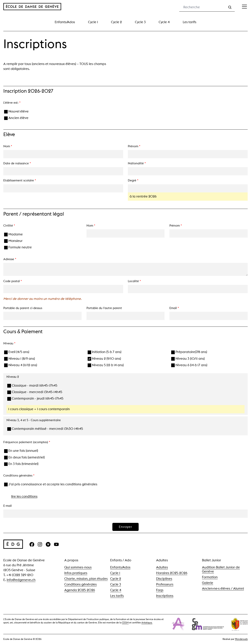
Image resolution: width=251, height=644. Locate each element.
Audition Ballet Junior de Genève (221, 569)
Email (174, 308)
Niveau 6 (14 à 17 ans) (189, 365)
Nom (8, 146)
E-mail (8, 506)
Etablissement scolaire (20, 180)
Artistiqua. (147, 623)
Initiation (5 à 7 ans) (105, 352)
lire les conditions (24, 496)
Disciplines (164, 579)
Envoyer (125, 527)
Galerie (208, 583)
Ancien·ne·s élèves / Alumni (223, 588)
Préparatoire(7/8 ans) (189, 352)
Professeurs (165, 584)
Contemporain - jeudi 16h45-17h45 (35, 398)
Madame (14, 234)
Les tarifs (190, 22)
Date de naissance (17, 163)
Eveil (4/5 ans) (17, 352)
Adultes (162, 567)
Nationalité (137, 163)
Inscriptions (165, 596)
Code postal (13, 281)
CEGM (125, 623)
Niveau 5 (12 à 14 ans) (106, 365)
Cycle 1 (93, 22)
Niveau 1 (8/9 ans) (20, 359)
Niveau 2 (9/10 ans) (104, 359)
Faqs (160, 590)
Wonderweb (241, 639)
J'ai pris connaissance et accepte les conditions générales (51, 484)
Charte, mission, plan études (86, 579)
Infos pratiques (76, 573)
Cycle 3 (140, 22)
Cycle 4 (164, 22)
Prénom (134, 146)
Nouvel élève (16, 111)
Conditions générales (80, 584)
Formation (210, 577)
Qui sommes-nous (78, 567)
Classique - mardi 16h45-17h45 (32, 386)
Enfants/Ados (65, 22)
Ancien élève (16, 118)
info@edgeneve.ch (21, 580)
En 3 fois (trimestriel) (21, 464)
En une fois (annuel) (21, 451)
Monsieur (13, 241)
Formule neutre (18, 247)
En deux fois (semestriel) (25, 457)
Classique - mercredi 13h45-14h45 (35, 392)
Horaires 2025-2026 (172, 573)
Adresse (10, 259)
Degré (133, 180)
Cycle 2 (116, 22)
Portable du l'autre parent (104, 308)
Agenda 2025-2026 (80, 590)
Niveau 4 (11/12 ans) (21, 365)
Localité (134, 281)
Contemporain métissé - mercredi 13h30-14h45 (45, 429)
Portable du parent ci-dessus (23, 308)
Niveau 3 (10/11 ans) (188, 359)
